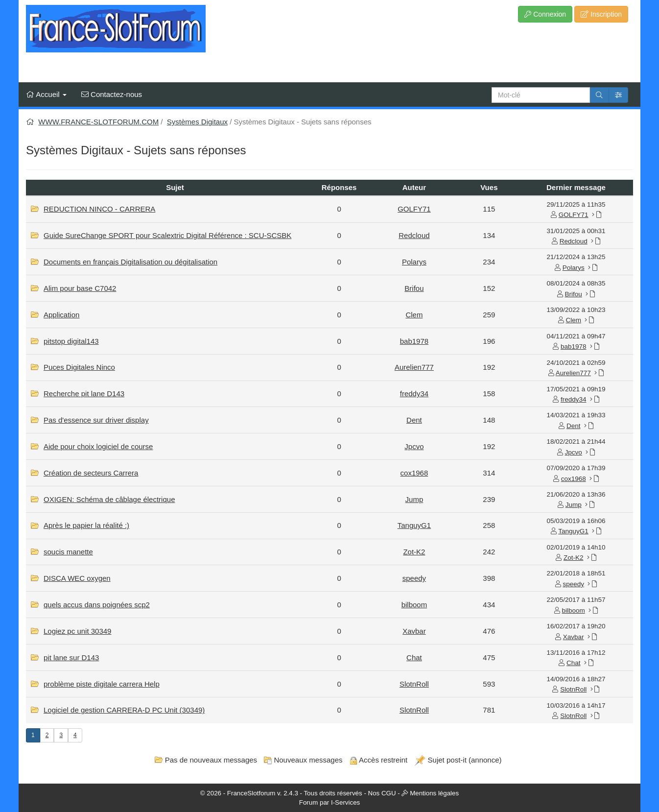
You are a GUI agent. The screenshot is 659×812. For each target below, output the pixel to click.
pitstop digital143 (71, 341)
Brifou (414, 288)
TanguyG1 (414, 525)
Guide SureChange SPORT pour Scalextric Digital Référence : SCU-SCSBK (167, 235)
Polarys (414, 262)
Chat (414, 657)
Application (61, 315)
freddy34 (414, 394)
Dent (414, 420)
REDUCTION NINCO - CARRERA (99, 209)
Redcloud (414, 235)
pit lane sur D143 (71, 657)
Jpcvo (414, 446)
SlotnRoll (414, 684)
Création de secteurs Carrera (91, 473)
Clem (414, 315)
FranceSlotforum (251, 793)
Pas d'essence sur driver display (96, 420)
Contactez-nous (112, 94)
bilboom (414, 605)
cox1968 (414, 473)
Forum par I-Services (329, 802)
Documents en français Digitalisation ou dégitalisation (130, 262)
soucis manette (68, 552)
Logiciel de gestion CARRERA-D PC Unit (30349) (124, 710)
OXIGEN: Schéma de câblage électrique (109, 499)
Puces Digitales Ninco (79, 367)
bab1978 (414, 341)
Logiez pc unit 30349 (77, 631)
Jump (414, 499)
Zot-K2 (414, 552)
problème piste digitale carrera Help (102, 684)
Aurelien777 (414, 367)
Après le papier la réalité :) (86, 525)
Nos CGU (382, 793)
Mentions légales (434, 793)
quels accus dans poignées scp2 (97, 605)
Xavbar (414, 631)
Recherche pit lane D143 (84, 394)
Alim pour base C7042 (80, 288)
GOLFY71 (414, 209)
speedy (414, 578)
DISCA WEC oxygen (77, 578)
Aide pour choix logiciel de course (98, 446)
